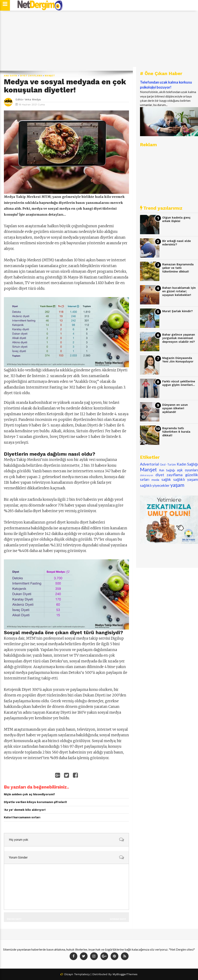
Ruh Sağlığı (167, 470)
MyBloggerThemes (125, 974)
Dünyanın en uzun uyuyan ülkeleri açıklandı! (175, 408)
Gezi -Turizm (168, 464)
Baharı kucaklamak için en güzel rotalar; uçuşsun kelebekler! (179, 291)
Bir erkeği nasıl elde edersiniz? (177, 243)
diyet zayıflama (31, 76)
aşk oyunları (187, 470)
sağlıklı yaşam (186, 479)
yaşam (177, 485)
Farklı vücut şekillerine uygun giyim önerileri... (179, 383)
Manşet (50, 76)
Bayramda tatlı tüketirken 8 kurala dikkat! (176, 432)
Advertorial (149, 464)
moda (155, 480)
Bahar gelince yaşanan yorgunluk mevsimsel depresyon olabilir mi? (179, 338)
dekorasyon (147, 475)
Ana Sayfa (11, 76)
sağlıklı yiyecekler (155, 485)
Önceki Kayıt (14, 919)
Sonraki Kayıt (118, 919)
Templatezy (82, 974)
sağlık (166, 479)
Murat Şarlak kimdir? (178, 311)
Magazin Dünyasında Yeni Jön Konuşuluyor (178, 360)
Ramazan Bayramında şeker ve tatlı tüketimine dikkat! (178, 268)
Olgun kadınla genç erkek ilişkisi (176, 219)
